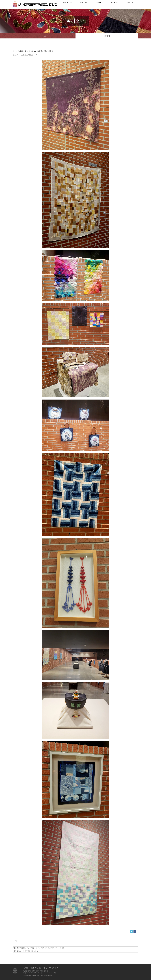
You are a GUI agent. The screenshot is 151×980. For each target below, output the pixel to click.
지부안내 (99, 4)
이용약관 (25, 968)
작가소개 (115, 4)
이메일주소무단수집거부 (51, 968)
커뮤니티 (131, 4)
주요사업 (83, 4)
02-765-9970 (32, 973)
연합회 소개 (68, 4)
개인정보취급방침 (36, 968)
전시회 (107, 36)
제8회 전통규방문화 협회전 (28, 951)
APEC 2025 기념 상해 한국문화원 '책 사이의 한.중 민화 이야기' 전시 (41, 948)
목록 (15, 941)
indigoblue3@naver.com (55, 973)
